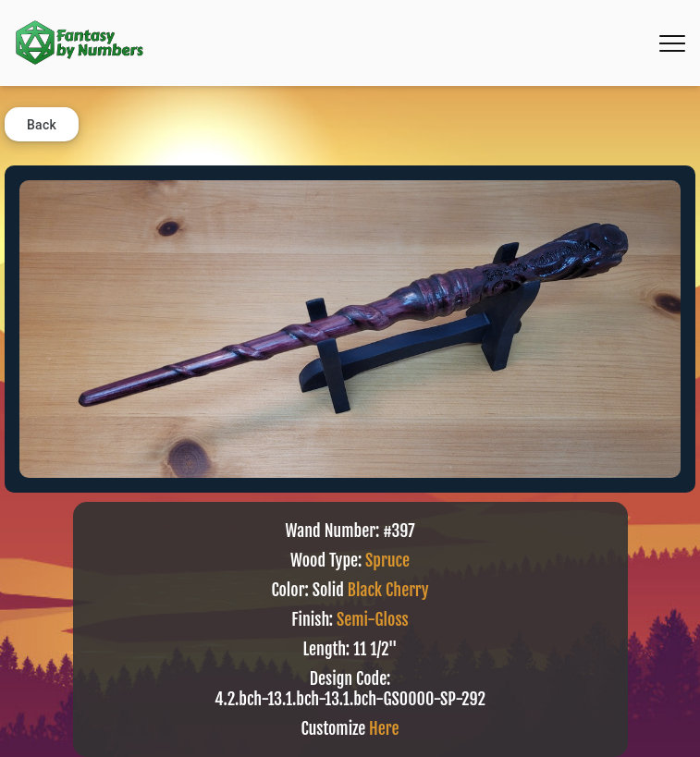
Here (384, 728)
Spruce (387, 560)
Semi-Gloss (373, 619)
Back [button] (42, 125)
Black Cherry (388, 590)
